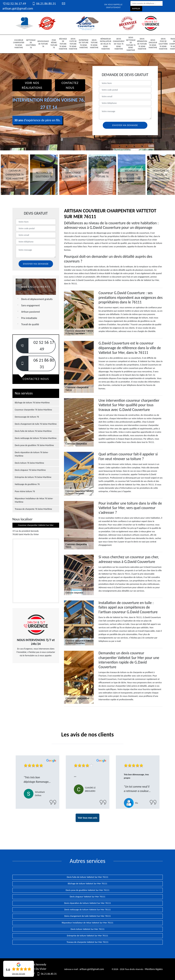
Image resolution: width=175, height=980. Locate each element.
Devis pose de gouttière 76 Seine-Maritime (163, 44)
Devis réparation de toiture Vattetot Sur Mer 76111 (87, 903)
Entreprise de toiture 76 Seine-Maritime (84, 44)
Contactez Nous (70, 85)
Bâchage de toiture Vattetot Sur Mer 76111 (88, 884)
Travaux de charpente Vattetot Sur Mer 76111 (87, 942)
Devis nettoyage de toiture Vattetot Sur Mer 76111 (87, 910)
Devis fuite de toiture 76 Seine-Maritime (73, 44)
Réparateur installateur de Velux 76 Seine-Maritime (106, 44)
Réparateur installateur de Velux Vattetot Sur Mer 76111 (87, 923)
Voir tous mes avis (88, 818)
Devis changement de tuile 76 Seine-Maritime (119, 44)
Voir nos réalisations (32, 85)
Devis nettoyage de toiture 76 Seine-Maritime (131, 44)
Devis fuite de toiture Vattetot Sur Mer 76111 (87, 877)
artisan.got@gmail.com (92, 969)
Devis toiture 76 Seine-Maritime (94, 44)
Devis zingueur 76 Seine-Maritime (153, 44)
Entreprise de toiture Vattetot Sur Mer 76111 (87, 936)
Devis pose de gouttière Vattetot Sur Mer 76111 (88, 890)
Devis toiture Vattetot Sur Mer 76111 (87, 929)
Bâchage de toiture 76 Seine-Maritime (63, 44)
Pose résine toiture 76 (54, 44)
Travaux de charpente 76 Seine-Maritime (33, 509)
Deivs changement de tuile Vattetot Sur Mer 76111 (87, 916)
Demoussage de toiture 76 (43, 44)
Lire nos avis (19, 974)
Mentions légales (154, 969)
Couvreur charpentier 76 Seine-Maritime (19, 44)
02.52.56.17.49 (14, 4)
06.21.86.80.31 (44, 4)
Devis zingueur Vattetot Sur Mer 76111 (88, 897)
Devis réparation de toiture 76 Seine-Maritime (142, 44)
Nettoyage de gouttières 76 (31, 44)
